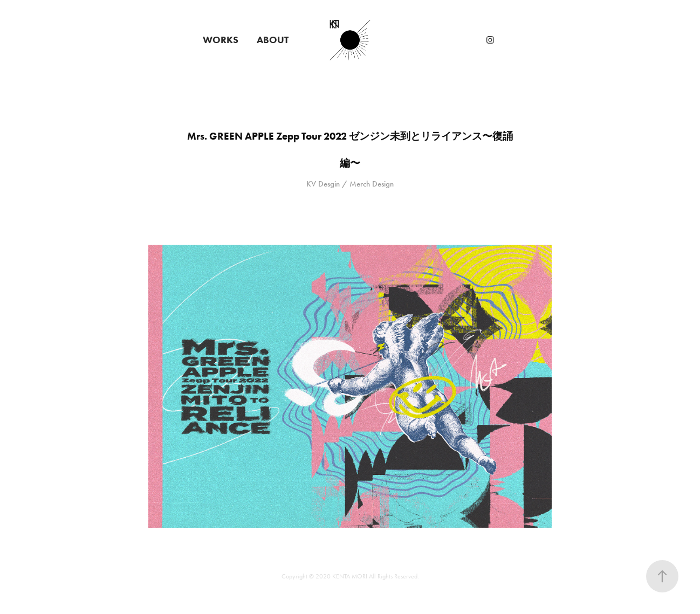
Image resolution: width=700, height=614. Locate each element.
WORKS (221, 40)
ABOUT (273, 40)
